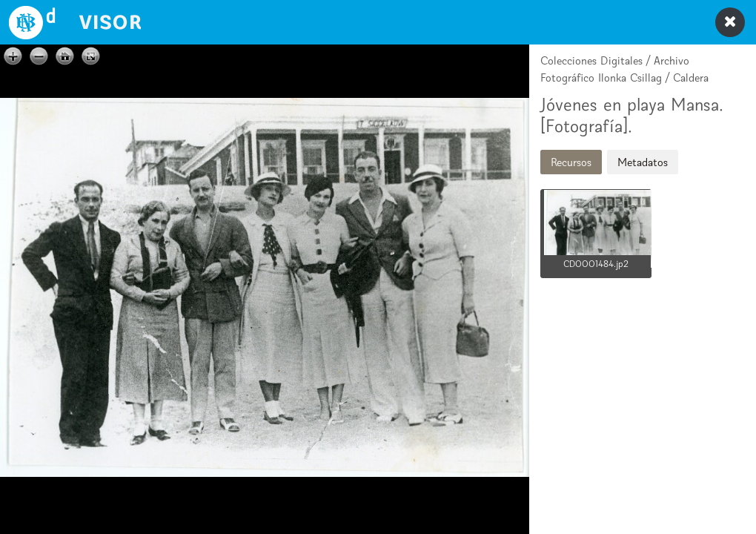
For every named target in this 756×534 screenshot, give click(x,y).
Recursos (571, 162)
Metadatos (643, 162)
